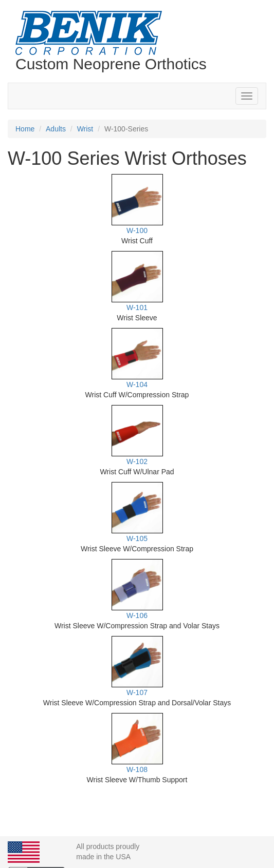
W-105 (137, 538)
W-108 (137, 769)
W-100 (137, 230)
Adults (56, 129)
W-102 (137, 461)
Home (25, 129)
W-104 (137, 384)
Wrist (85, 129)
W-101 (137, 307)
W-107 (137, 692)
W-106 (137, 615)
